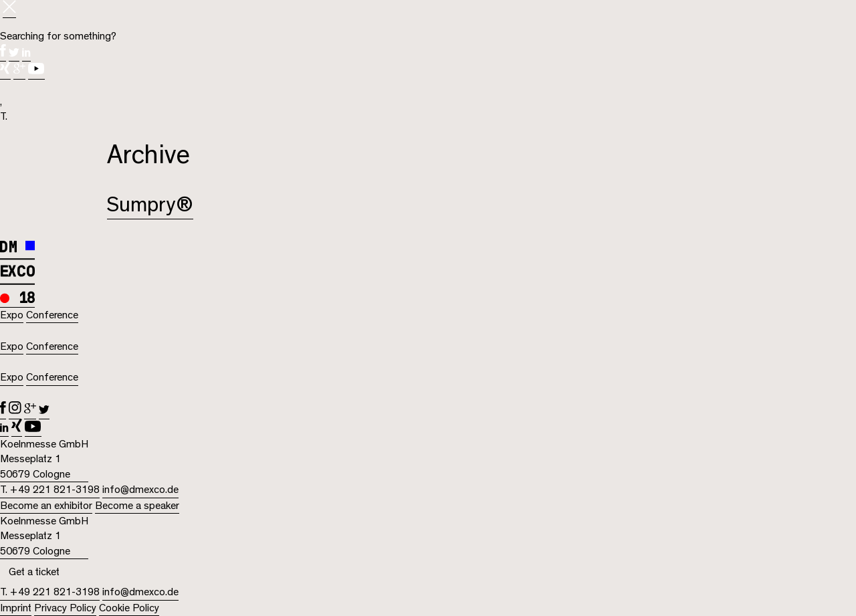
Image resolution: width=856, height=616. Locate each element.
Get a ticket (34, 572)
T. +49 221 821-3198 (50, 490)
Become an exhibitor (46, 506)
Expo (12, 315)
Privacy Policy (65, 608)
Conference (52, 315)
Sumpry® (150, 205)
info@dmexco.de (140, 490)
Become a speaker (137, 506)
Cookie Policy (129, 608)
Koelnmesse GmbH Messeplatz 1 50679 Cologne (44, 459)
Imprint (16, 608)
